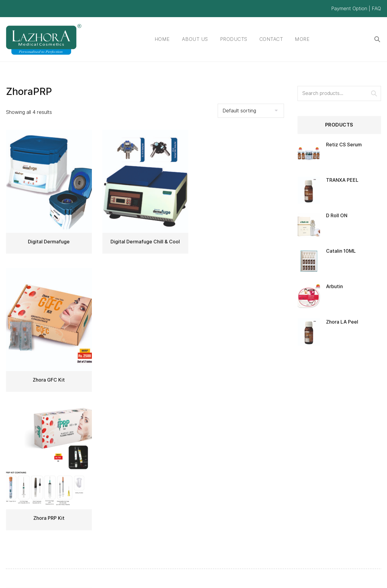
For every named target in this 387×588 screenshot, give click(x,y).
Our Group (178, 500)
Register (240, 467)
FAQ (376, 9)
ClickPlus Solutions (151, 578)
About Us (195, 39)
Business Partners (187, 489)
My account (244, 478)
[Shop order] (251, 111)
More (302, 39)
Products (234, 39)
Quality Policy (182, 467)
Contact (271, 39)
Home (162, 39)
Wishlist (239, 489)
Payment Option (349, 9)
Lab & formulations (188, 478)
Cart (236, 500)
